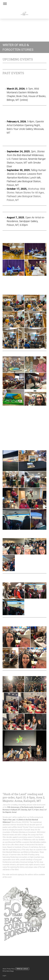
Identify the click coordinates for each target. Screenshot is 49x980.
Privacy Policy (11, 969)
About (4, 969)
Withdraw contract (22, 969)
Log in (4, 976)
